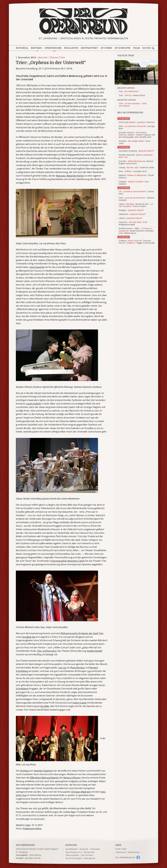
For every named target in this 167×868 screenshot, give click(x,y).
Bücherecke (89, 852)
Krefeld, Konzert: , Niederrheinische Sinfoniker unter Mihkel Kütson (136, 231)
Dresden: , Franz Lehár (134, 142)
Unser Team (121, 849)
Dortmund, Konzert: (137, 122)
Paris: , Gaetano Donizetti (136, 199)
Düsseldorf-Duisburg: (137, 151)
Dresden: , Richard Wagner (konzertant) (136, 162)
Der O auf (125, 857)
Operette (43, 58)
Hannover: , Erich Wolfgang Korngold (133, 223)
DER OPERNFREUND (25, 845)
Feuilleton (71, 48)
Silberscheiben (72, 855)
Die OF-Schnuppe (74, 858)
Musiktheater (72, 849)
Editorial (22, 48)
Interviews (95, 849)
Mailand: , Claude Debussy (136, 177)
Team (136, 48)
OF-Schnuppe (123, 48)
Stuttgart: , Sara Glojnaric (134, 183)
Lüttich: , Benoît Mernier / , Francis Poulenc (136, 205)
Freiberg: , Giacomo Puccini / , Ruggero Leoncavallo (137, 242)
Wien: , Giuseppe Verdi (133, 171)
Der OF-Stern (87, 855)
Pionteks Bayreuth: (136, 156)
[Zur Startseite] (83, 21)
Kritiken (37, 48)
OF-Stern (106, 48)
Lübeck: (131, 218)
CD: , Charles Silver (136, 193)
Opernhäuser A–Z (74, 852)
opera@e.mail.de (33, 858)
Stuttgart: (132, 210)
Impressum (121, 852)
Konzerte (84, 849)
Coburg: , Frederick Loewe (136, 168)
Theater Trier (57, 58)
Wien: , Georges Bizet (137, 127)
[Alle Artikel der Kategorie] (136, 72)
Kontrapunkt (90, 48)
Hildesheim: (132, 214)
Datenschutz (134, 852)
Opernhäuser (53, 48)
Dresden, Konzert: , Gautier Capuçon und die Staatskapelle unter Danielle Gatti (137, 135)
